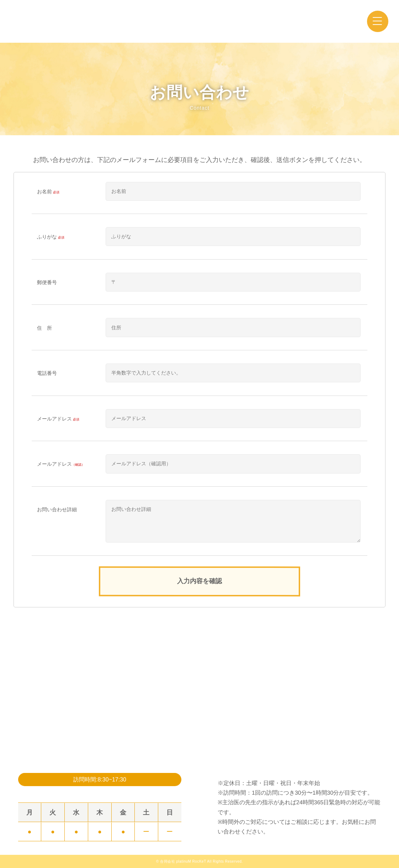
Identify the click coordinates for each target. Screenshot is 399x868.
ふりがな (51, 237)
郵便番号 (47, 282)
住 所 (44, 328)
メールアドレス (59, 419)
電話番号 (47, 373)
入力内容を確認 (199, 581)
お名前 (49, 192)
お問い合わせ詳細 (57, 509)
